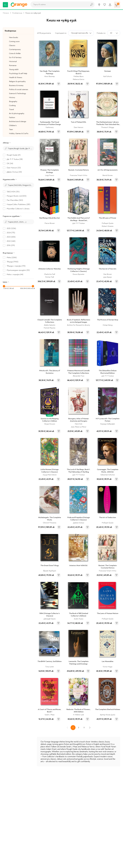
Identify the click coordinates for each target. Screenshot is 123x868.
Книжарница (17, 13)
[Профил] (110, 5)
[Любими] (105, 5)
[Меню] (5, 5)
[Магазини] (99, 5)
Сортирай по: (61, 33)
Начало (6, 13)
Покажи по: (101, 33)
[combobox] (59, 4)
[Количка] (117, 5)
